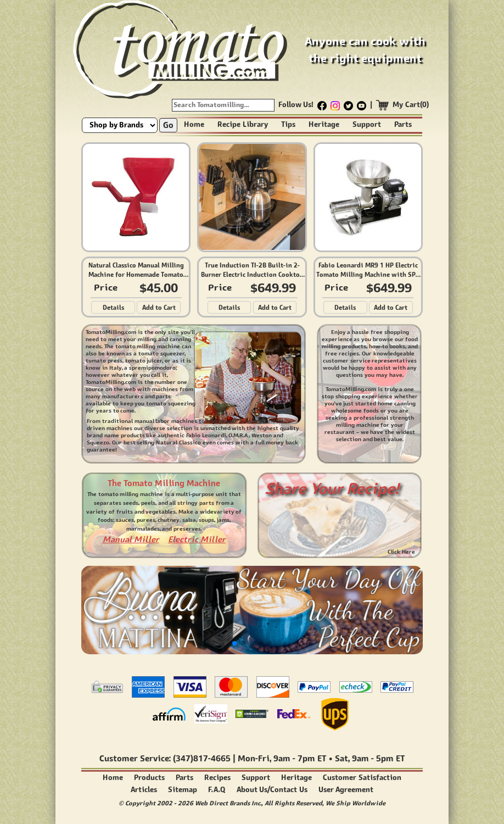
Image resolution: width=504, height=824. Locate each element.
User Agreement (346, 790)
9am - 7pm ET (300, 758)
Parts (403, 124)
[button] (234, 643)
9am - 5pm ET (378, 758)
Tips (288, 124)
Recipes (217, 778)
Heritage (324, 124)
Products (149, 778)
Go (168, 125)
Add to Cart (159, 307)
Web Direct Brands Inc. (228, 803)
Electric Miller (197, 539)
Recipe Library (243, 124)
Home (194, 124)
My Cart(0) (411, 105)
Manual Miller (131, 539)
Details (113, 307)
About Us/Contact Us (272, 790)
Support (367, 124)
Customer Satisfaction (362, 778)
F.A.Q (217, 790)
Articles (144, 790)
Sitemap (183, 790)
